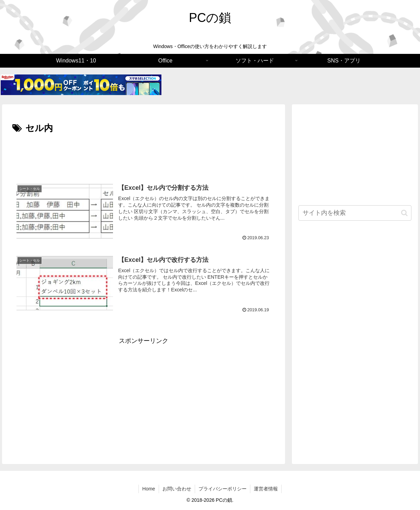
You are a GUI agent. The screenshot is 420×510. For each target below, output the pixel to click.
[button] (404, 213)
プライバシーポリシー (223, 489)
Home (149, 489)
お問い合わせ (177, 489)
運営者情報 (266, 489)
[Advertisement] (144, 155)
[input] (355, 213)
